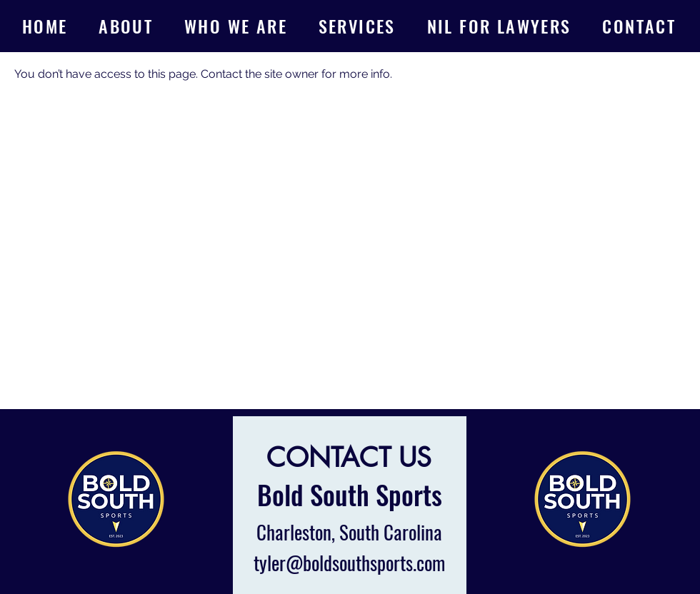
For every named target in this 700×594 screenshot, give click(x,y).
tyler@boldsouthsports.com (349, 563)
